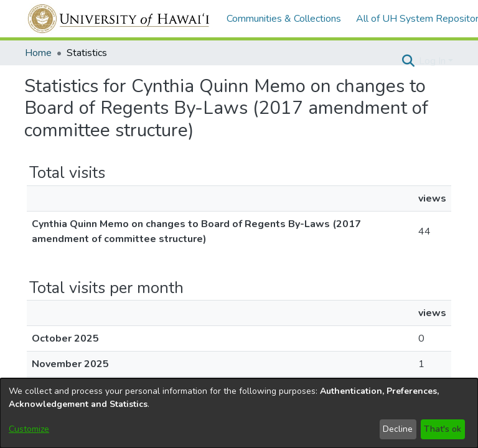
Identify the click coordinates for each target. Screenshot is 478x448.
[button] (408, 61)
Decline (398, 429)
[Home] (119, 19)
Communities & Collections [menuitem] (284, 19)
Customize (29, 429)
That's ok (443, 429)
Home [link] (38, 53)
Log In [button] (433, 61)
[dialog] (239, 413)
